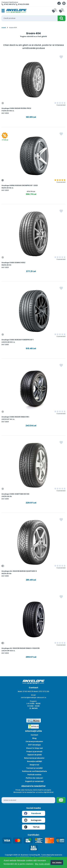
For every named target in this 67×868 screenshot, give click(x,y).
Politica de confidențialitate (34, 771)
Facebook (33, 813)
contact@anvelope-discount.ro (33, 697)
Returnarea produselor (34, 758)
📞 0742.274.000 (22, 4)
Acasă (4, 28)
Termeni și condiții (34, 768)
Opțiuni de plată (34, 755)
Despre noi (34, 765)
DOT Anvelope (34, 745)
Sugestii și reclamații (34, 781)
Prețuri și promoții (34, 751)
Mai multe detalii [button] (42, 864)
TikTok (32, 827)
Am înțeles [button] (57, 862)
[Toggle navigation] (3, 11)
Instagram (33, 820)
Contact (34, 735)
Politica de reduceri (34, 778)
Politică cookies (34, 775)
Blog (34, 738)
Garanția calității (34, 761)
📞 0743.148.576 (8, 4)
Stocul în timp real (34, 748)
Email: (34, 695)
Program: (33, 701)
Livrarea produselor (34, 741)
